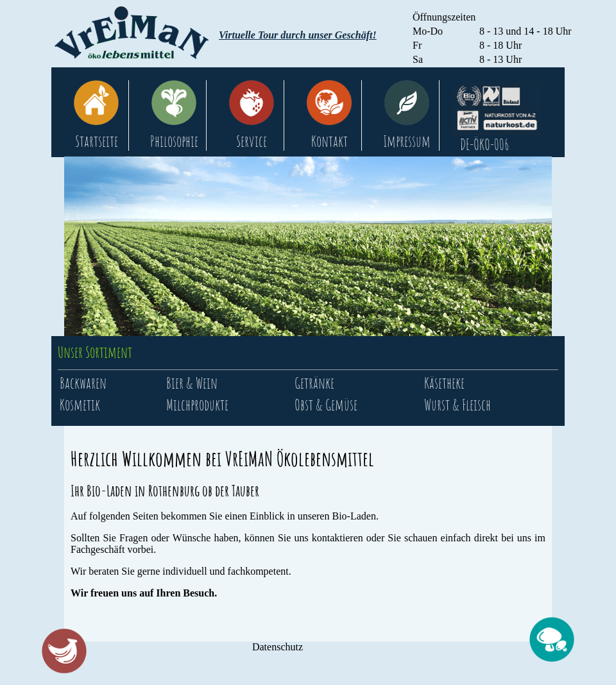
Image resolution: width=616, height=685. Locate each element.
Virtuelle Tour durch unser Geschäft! (298, 35)
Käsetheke (444, 383)
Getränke (314, 383)
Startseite (97, 141)
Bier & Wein (192, 383)
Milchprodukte (197, 405)
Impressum (407, 141)
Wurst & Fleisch (458, 405)
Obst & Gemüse (326, 405)
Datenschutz (278, 647)
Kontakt (329, 141)
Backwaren (83, 383)
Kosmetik (80, 405)
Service (252, 141)
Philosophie (174, 141)
